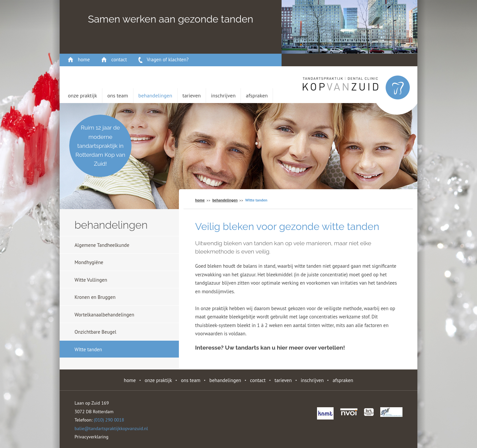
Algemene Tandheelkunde (102, 245)
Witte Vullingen (91, 280)
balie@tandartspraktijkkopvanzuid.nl (111, 428)
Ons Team (118, 95)
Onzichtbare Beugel (95, 332)
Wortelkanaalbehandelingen (104, 315)
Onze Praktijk (82, 95)
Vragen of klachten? (168, 59)
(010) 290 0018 (109, 420)
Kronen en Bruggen (95, 297)
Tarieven (192, 95)
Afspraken (257, 95)
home (84, 59)
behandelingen (155, 95)
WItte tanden (88, 349)
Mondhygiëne (89, 262)
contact (119, 59)
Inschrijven (223, 95)
